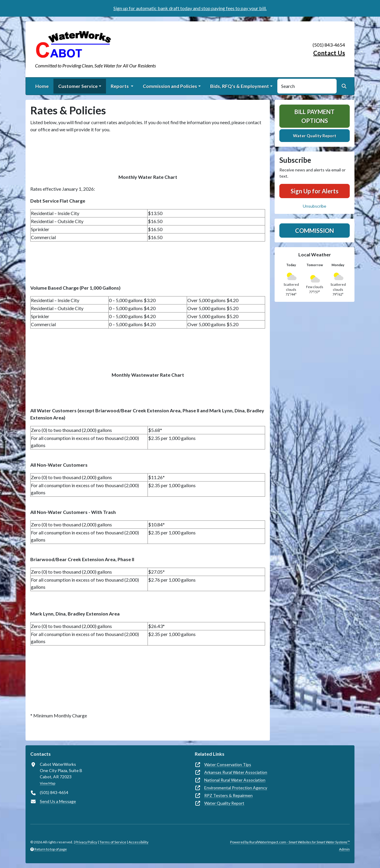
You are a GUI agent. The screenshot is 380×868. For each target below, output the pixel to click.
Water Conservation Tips (228, 764)
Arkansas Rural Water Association (236, 772)
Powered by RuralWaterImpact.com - (290, 842)
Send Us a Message (58, 801)
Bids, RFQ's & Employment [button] (240, 86)
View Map (47, 783)
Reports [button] (120, 86)
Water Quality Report (315, 136)
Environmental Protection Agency (236, 788)
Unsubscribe (315, 206)
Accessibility (138, 842)
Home (42, 86)
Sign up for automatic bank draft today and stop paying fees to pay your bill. (190, 8)
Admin (344, 849)
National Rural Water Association (235, 780)
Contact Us (329, 53)
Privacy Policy (86, 842)
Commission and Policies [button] (170, 86)
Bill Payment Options (315, 116)
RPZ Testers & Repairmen (228, 795)
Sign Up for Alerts (315, 191)
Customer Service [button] (78, 86)
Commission (315, 231)
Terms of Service (113, 842)
